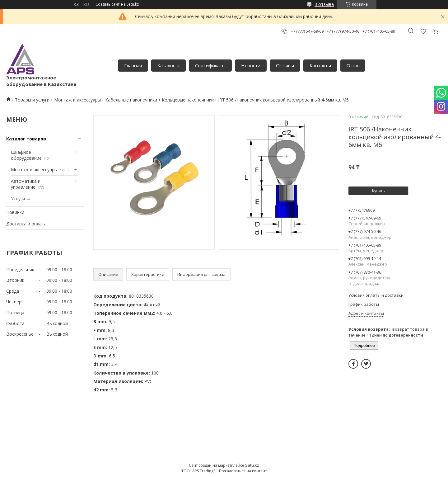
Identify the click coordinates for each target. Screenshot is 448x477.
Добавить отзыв (423, 31)
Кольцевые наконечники (188, 100)
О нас (353, 65)
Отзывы (285, 65)
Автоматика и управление (26, 184)
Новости (251, 65)
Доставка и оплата (26, 224)
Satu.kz (252, 465)
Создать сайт (107, 4)
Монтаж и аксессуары (77, 100)
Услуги (18, 198)
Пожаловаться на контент (243, 471)
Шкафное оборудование (26, 155)
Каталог (166, 65)
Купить (378, 191)
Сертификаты (210, 65)
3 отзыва (324, 4)
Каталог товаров (26, 139)
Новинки (15, 212)
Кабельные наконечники (131, 100)
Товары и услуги (32, 100)
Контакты (320, 65)
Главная (133, 65)
